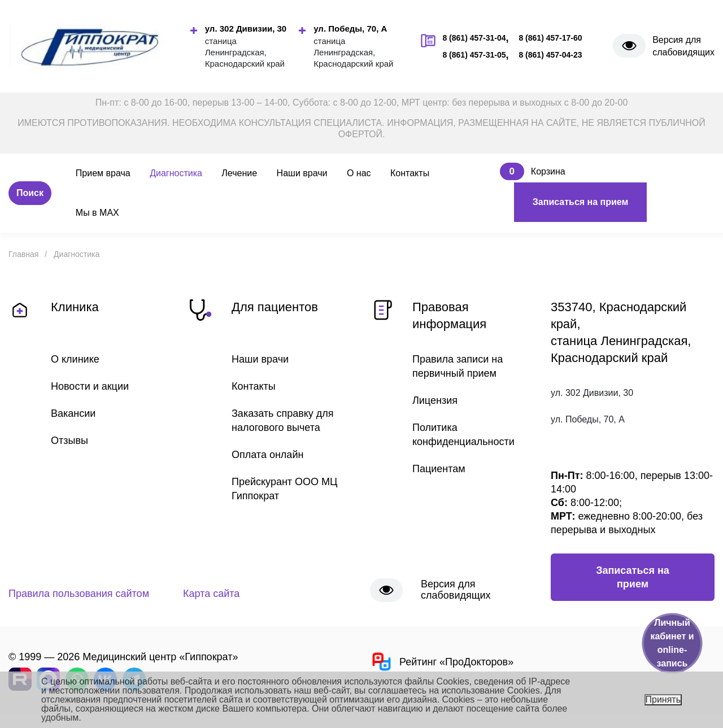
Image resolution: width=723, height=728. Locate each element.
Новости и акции (90, 386)
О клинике (75, 359)
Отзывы (69, 441)
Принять (663, 699)
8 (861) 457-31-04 (474, 38)
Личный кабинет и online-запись (672, 643)
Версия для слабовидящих (683, 46)
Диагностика (176, 173)
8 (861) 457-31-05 (474, 55)
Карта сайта (211, 594)
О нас (359, 173)
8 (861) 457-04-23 (550, 55)
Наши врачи (302, 173)
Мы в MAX (97, 213)
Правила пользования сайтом (79, 594)
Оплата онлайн (267, 455)
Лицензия (435, 400)
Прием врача (103, 173)
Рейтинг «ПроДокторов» (442, 662)
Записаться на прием (581, 202)
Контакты (410, 173)
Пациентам (439, 469)
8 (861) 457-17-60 (550, 38)
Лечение (239, 173)
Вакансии (73, 413)
